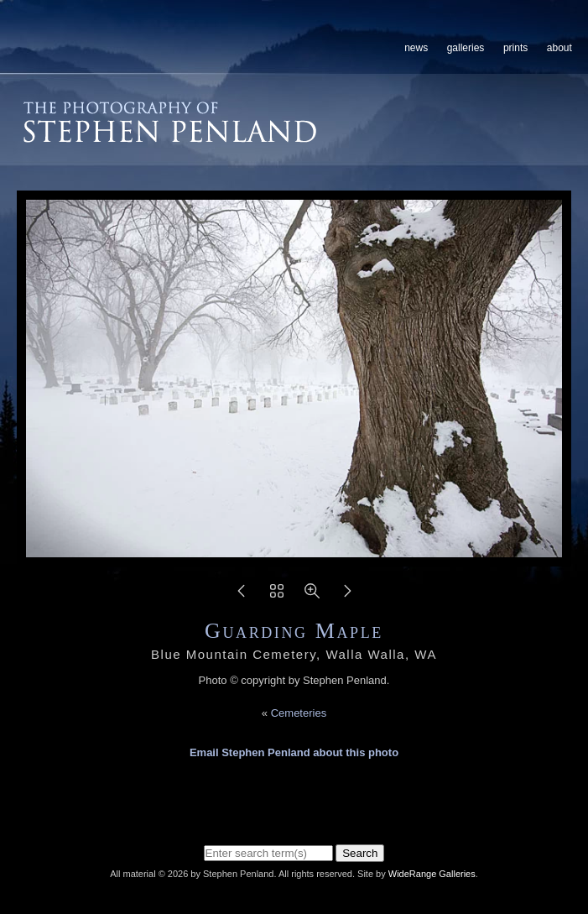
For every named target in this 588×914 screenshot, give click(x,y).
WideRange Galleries (432, 874)
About (559, 48)
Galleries (466, 48)
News (416, 48)
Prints (515, 48)
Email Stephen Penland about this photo (294, 752)
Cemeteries (299, 713)
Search (360, 853)
